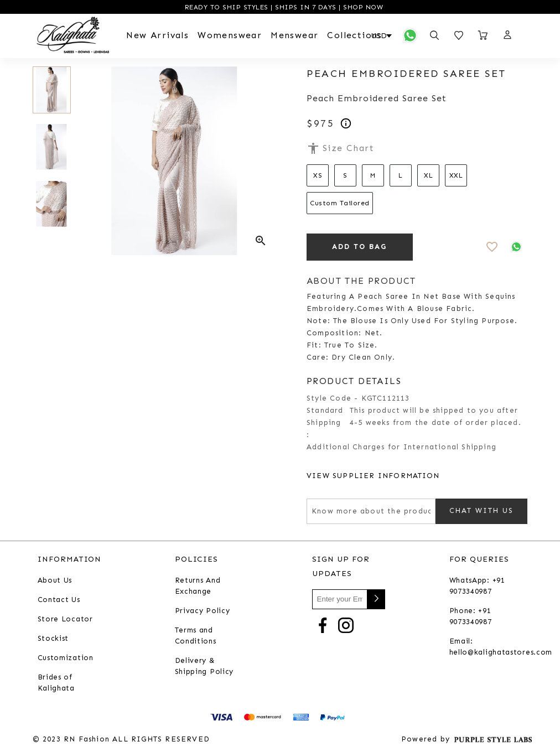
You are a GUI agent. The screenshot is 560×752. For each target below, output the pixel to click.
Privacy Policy (203, 611)
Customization (66, 658)
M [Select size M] (373, 175)
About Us (55, 581)
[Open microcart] (483, 35)
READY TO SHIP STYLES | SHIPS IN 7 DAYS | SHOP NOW (282, 7)
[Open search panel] (434, 35)
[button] (507, 35)
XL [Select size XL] (428, 175)
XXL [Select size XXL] (456, 175)
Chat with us (481, 512)
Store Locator (65, 619)
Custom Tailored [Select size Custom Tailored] (340, 203)
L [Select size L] (401, 175)
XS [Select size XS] (318, 175)
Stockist (53, 639)
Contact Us (59, 600)
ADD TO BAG (359, 247)
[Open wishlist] (459, 35)
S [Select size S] (345, 175)
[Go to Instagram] (346, 625)
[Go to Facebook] (323, 625)
